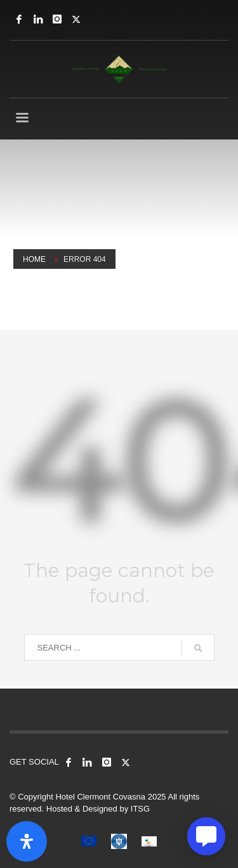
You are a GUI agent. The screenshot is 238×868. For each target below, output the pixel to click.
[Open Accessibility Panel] (27, 841)
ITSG (140, 809)
